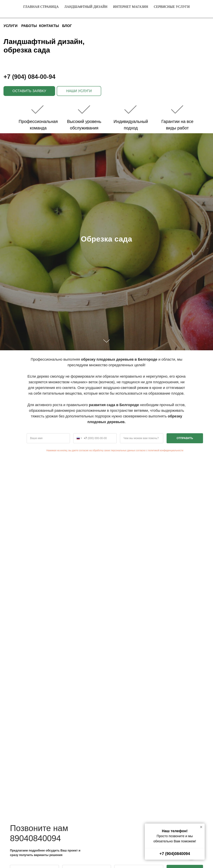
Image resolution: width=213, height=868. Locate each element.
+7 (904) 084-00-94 (29, 77)
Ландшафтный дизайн (86, 7)
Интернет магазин (131, 7)
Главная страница (41, 7)
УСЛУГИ (10, 26)
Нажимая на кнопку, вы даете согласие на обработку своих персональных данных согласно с (97, 450)
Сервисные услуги (172, 7)
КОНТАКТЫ (49, 26)
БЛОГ (67, 26)
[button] (29, 91)
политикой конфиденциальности (166, 450)
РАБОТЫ (29, 26)
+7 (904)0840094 (175, 854)
